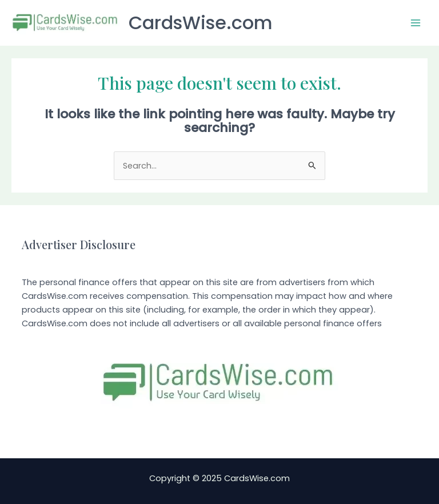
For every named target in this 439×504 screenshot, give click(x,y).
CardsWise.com (201, 23)
